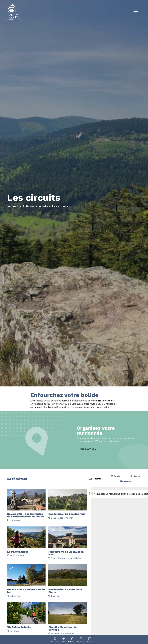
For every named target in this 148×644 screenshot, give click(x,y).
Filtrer (97, 479)
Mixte (127, 482)
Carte (137, 477)
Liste (117, 477)
